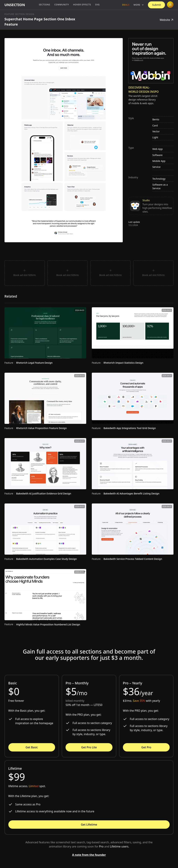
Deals (126, 5)
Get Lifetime (89, 825)
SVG (98, 5)
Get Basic (32, 747)
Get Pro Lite (89, 747)
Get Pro (146, 747)
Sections (44, 5)
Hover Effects (82, 5)
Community (62, 5)
